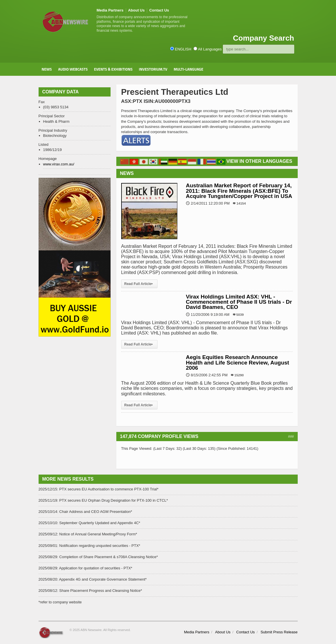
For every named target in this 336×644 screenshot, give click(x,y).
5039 (240, 315)
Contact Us (159, 10)
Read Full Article (139, 284)
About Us (136, 10)
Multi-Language (188, 69)
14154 (241, 203)
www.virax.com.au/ (59, 164)
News (47, 69)
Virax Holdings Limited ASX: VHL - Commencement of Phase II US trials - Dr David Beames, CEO (239, 302)
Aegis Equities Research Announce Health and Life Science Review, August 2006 (238, 362)
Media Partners (110, 10)
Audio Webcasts (73, 69)
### (291, 437)
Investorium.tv (153, 69)
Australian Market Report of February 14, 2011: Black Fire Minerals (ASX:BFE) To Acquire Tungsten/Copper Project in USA (239, 191)
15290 (239, 375)
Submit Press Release (279, 632)
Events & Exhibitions (113, 69)
